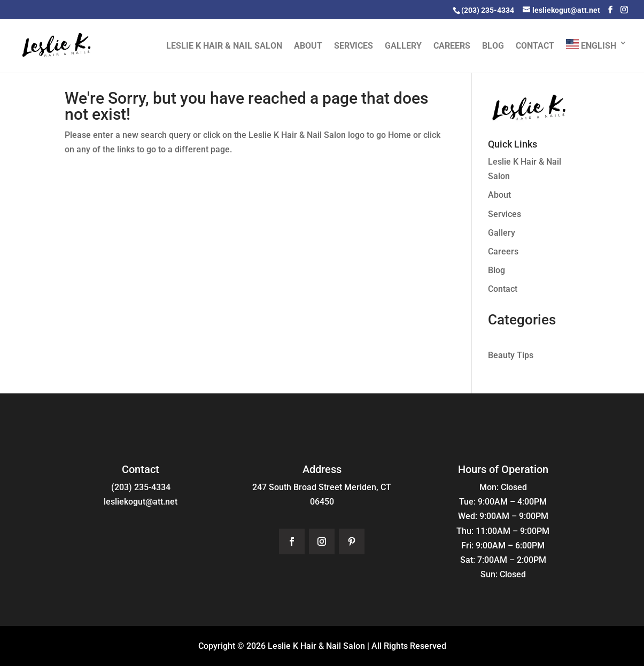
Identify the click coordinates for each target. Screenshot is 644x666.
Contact (535, 47)
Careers (452, 47)
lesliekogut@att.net (141, 502)
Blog (493, 47)
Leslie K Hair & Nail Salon (224, 47)
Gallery (403, 47)
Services (354, 47)
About (308, 47)
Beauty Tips (511, 355)
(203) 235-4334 (141, 487)
